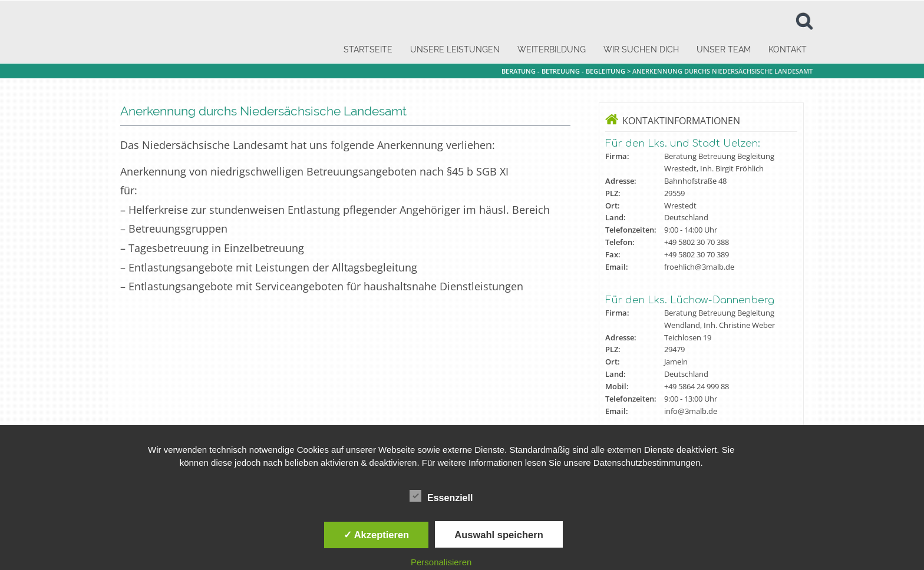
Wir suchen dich (641, 49)
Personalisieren (441, 562)
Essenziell (441, 496)
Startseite (368, 49)
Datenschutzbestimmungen (647, 463)
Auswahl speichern (499, 535)
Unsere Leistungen (455, 49)
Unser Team (724, 49)
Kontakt (788, 49)
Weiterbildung (552, 49)
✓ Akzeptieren (377, 535)
